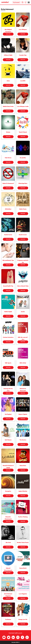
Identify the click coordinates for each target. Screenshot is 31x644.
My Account (16, 2)
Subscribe (8, 34)
